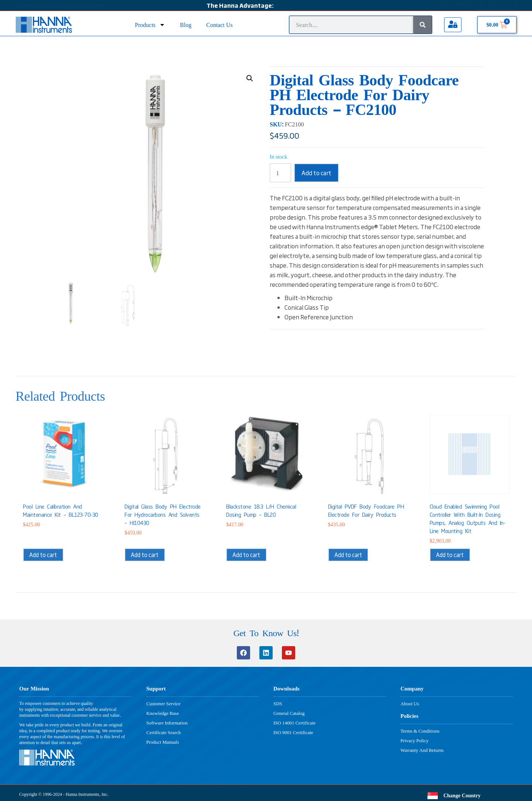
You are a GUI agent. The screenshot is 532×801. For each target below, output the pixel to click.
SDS (278, 703)
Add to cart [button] (43, 555)
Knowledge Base (163, 713)
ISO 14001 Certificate (294, 723)
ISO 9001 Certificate (293, 732)
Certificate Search (163, 732)
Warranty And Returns (422, 750)
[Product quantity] (280, 173)
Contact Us (219, 25)
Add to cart (316, 173)
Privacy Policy (415, 740)
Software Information (167, 723)
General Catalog (289, 713)
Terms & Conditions (420, 731)
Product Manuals (163, 742)
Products (150, 25)
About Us (410, 703)
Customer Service (163, 703)
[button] (250, 78)
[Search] (423, 25)
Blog (186, 25)
